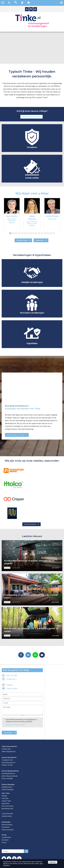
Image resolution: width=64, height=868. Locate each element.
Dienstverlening (7, 825)
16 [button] (54, 233)
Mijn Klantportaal (7, 809)
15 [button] (51, 233)
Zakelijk (4, 796)
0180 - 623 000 (11, 676)
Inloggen (9, 685)
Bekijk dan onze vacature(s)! (31, 117)
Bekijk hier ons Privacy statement (15, 725)
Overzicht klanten (30, 524)
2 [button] (14, 233)
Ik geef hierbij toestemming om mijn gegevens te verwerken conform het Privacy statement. (21, 721)
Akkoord (53, 862)
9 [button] (34, 233)
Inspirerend (5, 803)
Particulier (5, 798)
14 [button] (49, 233)
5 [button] (22, 233)
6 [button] (25, 233)
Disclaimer (5, 840)
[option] (12, 214)
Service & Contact (8, 806)
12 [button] (43, 233)
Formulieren (6, 827)
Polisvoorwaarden (8, 830)
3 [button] (17, 233)
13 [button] (46, 233)
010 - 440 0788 (8, 779)
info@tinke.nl (11, 679)
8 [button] (31, 233)
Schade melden (12, 688)
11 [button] (40, 233)
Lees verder (55, 568)
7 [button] (28, 233)
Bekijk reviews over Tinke (15, 435)
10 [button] (37, 233)
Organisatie (40, 240)
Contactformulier (7, 814)
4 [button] (19, 233)
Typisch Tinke (6, 801)
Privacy (4, 842)
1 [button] (11, 233)
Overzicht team (22, 240)
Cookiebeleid (6, 837)
